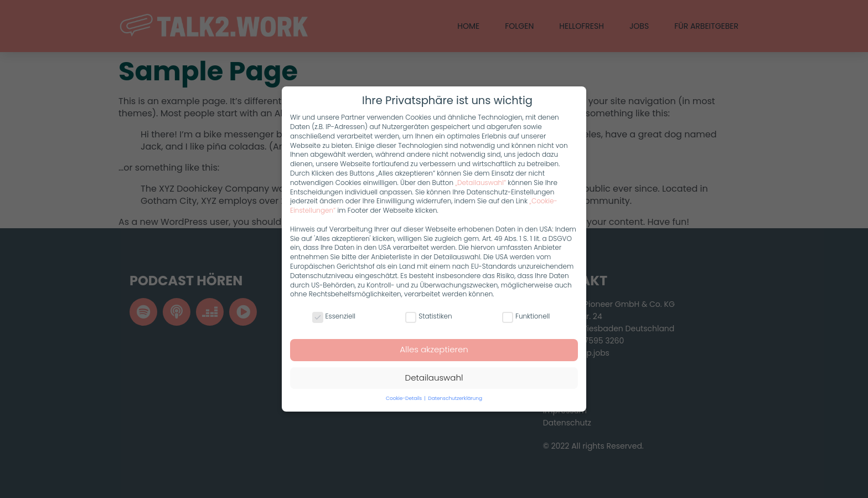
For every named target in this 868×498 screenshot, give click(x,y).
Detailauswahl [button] (434, 378)
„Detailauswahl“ (480, 183)
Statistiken (428, 317)
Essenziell (334, 317)
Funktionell (526, 317)
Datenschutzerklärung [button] (455, 398)
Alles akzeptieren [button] (434, 349)
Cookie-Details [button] (405, 398)
